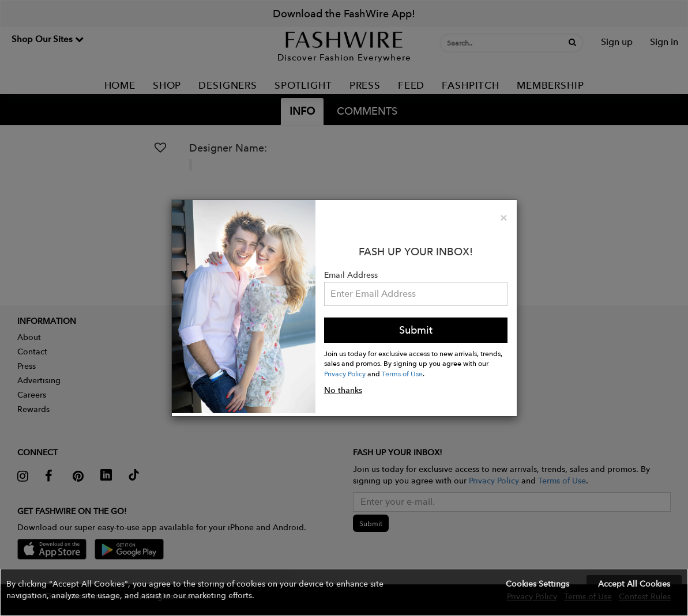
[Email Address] (416, 294)
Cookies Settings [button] (537, 584)
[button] (344, 592)
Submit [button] (416, 330)
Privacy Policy (345, 373)
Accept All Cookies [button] (634, 584)
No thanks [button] (343, 390)
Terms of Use (402, 373)
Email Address (351, 275)
